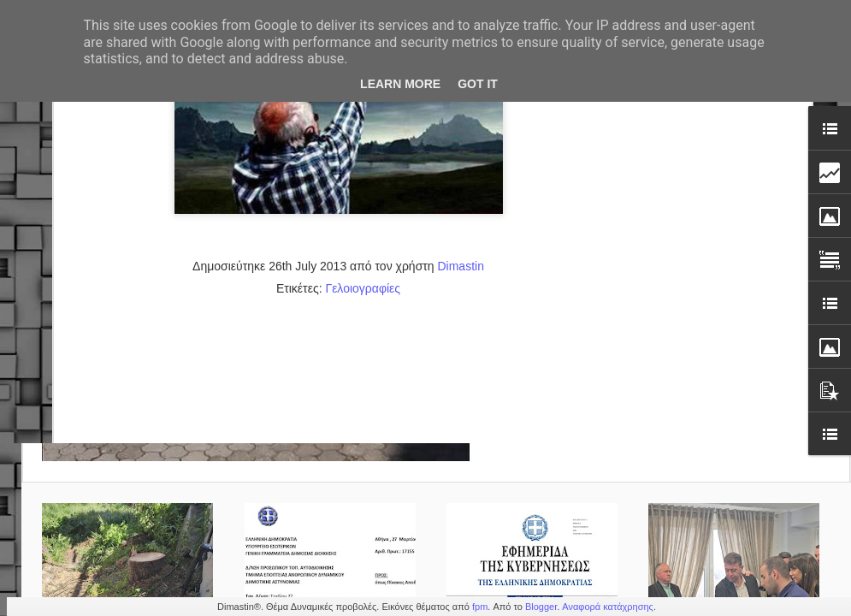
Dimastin (460, 104)
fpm (480, 607)
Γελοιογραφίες (363, 126)
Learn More (400, 84)
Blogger (541, 607)
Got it (478, 84)
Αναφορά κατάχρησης (608, 607)
